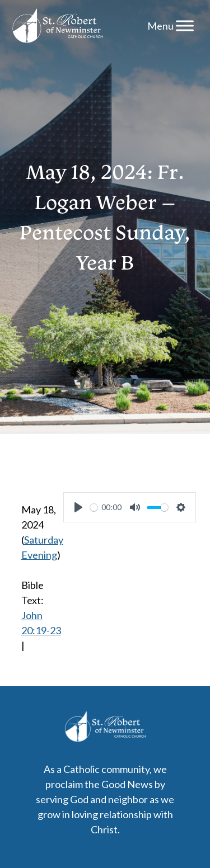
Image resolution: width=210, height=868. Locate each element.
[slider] (94, 508)
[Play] (78, 507)
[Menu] (185, 25)
